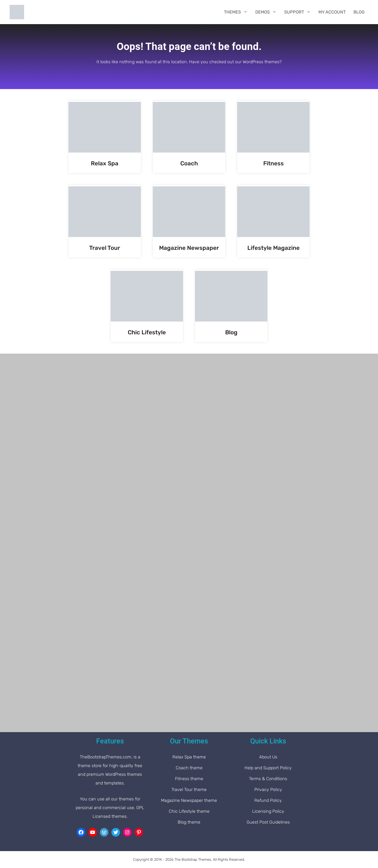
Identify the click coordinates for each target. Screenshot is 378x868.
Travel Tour (105, 248)
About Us (268, 757)
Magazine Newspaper (189, 248)
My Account (332, 12)
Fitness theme (189, 779)
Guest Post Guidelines (268, 822)
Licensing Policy (268, 811)
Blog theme (189, 822)
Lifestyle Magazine (273, 248)
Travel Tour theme (189, 790)
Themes (238, 12)
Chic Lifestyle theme (189, 811)
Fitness (273, 163)
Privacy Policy (268, 790)
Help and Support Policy (268, 768)
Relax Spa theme (189, 757)
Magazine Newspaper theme (189, 800)
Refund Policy (268, 800)
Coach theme (189, 768)
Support (299, 12)
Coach (189, 163)
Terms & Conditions (268, 779)
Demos (268, 12)
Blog (359, 12)
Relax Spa (105, 163)
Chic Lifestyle (147, 332)
